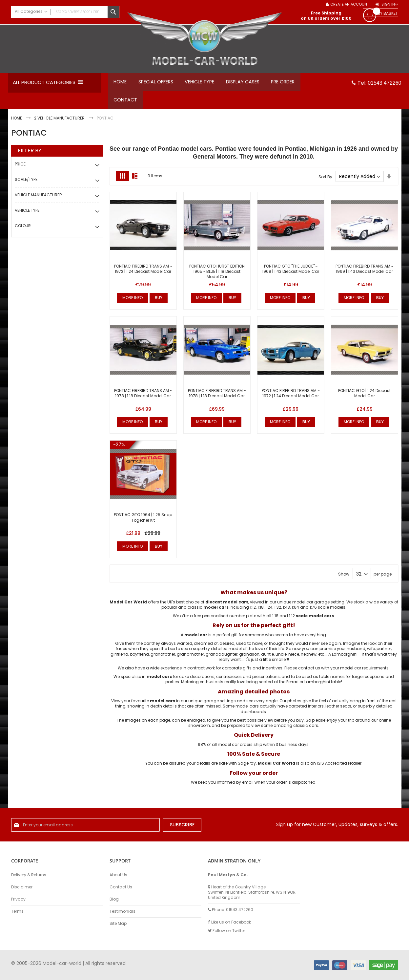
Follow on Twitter (226, 931)
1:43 (286, 610)
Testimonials (123, 911)
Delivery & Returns (29, 875)
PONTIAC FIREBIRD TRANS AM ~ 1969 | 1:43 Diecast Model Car (364, 272)
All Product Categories (44, 82)
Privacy (18, 899)
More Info (133, 301)
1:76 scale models (327, 610)
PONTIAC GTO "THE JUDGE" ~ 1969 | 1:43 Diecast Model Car (291, 272)
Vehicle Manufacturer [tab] (38, 198)
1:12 (253, 610)
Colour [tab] (23, 229)
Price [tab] (20, 167)
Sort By (325, 180)
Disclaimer (22, 887)
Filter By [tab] (30, 154)
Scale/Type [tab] (26, 183)
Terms (17, 911)
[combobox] (65, 12)
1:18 (261, 610)
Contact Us (121, 887)
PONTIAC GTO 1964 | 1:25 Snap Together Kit (143, 521)
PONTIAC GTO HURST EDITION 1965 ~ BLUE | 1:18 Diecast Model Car (217, 275)
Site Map (118, 924)
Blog (114, 899)
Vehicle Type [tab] (27, 214)
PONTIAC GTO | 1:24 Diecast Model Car (364, 396)
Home (17, 122)
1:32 (278, 610)
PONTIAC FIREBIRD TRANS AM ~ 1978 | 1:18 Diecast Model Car (143, 396)
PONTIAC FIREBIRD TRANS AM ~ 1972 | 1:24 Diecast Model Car (143, 272)
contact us (309, 671)
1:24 (269, 610)
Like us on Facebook (229, 922)
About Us (118, 875)
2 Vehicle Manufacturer (60, 122)
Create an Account (350, 4)
